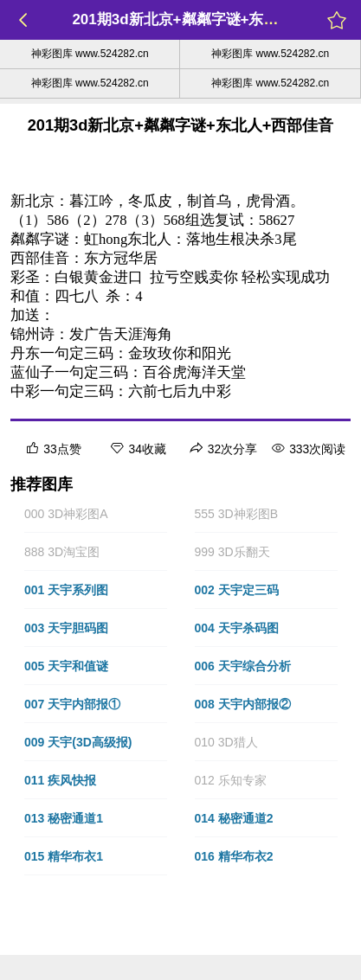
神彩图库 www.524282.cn (90, 54)
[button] (96, 514)
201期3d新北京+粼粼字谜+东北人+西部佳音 (216, 19)
